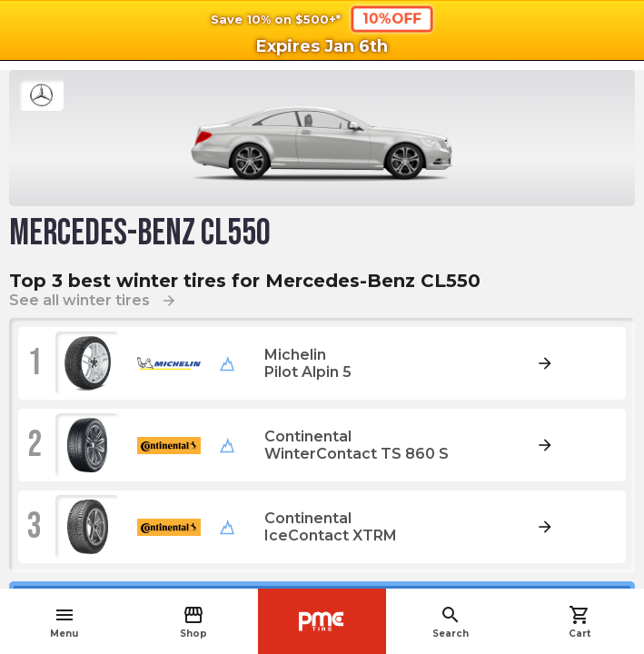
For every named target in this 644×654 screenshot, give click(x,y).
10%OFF (391, 18)
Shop (193, 622)
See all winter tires (93, 300)
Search (451, 622)
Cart (580, 622)
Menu (64, 622)
